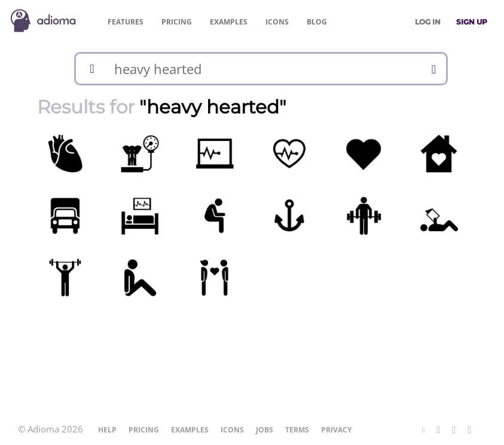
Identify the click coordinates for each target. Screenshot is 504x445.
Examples (229, 22)
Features (126, 22)
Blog (317, 22)
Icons (277, 22)
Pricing (177, 22)
